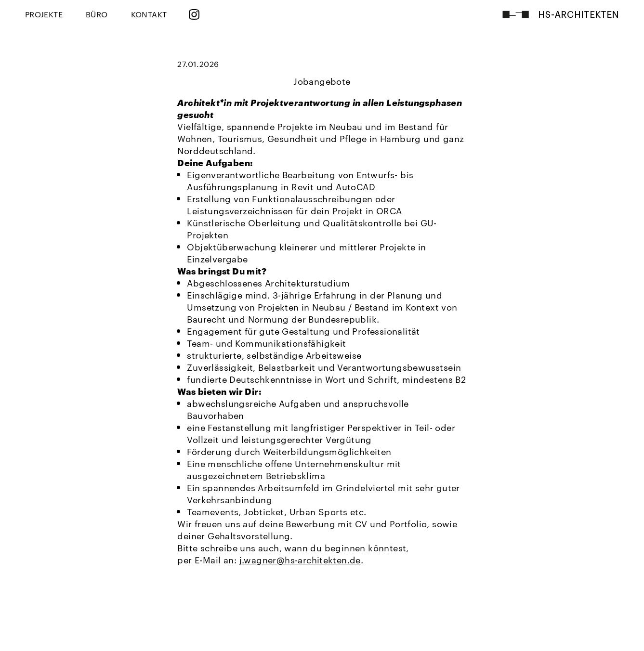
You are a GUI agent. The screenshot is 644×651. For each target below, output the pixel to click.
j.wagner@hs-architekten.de (300, 559)
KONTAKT (149, 14)
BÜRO (97, 14)
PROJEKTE (44, 14)
